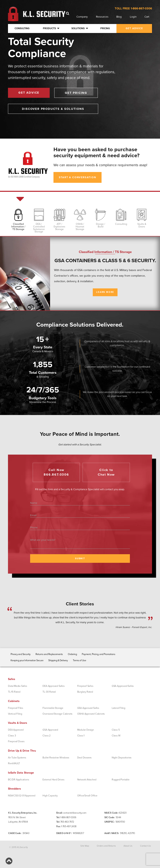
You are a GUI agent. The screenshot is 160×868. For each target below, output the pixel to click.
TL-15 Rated (14, 692)
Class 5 (116, 730)
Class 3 (12, 736)
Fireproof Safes (85, 686)
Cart (147, 17)
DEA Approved (16, 730)
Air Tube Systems (17, 758)
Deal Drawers (84, 758)
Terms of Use (79, 660)
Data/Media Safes (18, 686)
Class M (116, 736)
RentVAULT (14, 763)
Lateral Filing (119, 708)
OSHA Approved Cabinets (91, 714)
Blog (119, 17)
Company (82, 17)
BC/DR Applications (18, 780)
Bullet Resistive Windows (56, 758)
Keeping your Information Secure (27, 660)
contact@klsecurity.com (75, 813)
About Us (128, 846)
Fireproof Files (16, 708)
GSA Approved (50, 730)
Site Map (85, 846)
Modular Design (86, 730)
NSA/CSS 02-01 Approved (22, 796)
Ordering (72, 654)
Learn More (105, 292)
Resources (102, 17)
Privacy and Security (21, 654)
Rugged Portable (121, 780)
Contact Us (145, 846)
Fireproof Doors (16, 741)
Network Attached (87, 780)
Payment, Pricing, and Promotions (98, 654)
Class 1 (81, 736)
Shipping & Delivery (58, 660)
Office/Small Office (87, 796)
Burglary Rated (85, 692)
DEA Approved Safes (53, 686)
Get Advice (29, 93)
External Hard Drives (53, 780)
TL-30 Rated (49, 692)
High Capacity (50, 796)
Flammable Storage (53, 708)
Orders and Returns (106, 846)
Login (133, 17)
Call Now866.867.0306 (56, 472)
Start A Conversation (78, 177)
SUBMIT (80, 558)
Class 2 (46, 736)
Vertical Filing (15, 714)
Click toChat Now (106, 472)
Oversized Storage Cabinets (57, 714)
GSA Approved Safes (123, 686)
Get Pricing (76, 93)
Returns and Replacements (49, 654)
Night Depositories (122, 758)
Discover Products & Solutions (53, 109)
